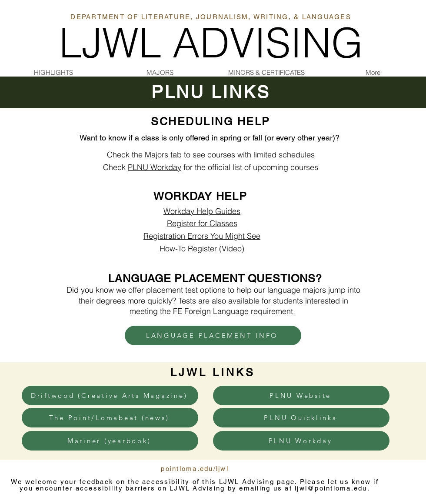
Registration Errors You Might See (202, 236)
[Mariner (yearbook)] (110, 441)
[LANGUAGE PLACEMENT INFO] (213, 335)
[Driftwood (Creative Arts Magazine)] (110, 396)
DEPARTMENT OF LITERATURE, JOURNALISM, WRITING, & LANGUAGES (211, 17)
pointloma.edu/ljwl (195, 469)
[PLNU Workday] (301, 441)
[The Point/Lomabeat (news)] (110, 418)
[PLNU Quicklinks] (301, 418)
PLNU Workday (155, 167)
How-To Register (188, 249)
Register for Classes (202, 223)
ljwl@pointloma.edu (331, 488)
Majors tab (163, 155)
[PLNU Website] (301, 396)
